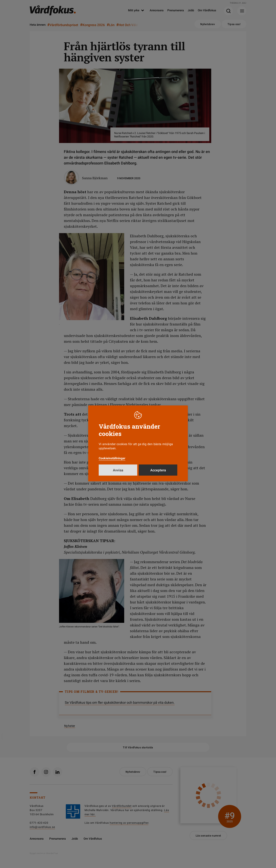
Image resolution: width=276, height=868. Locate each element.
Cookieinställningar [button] (112, 458)
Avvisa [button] (118, 470)
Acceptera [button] (158, 470)
